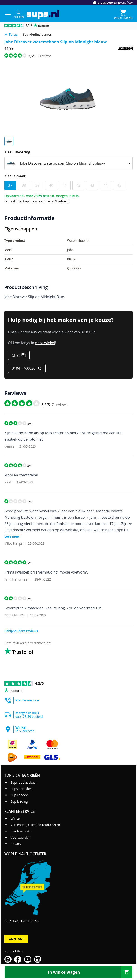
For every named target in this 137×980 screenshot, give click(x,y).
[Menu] (8, 14)
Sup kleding (19, 801)
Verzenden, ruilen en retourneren (35, 825)
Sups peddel (20, 795)
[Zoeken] (19, 14)
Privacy (16, 844)
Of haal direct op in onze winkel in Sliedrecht (37, 201)
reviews (44, 56)
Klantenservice (21, 831)
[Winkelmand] (123, 14)
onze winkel (45, 343)
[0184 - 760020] (27, 368)
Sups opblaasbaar (24, 782)
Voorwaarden (21, 837)
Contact (16, 939)
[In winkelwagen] (68, 972)
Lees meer (12, 536)
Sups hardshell (21, 789)
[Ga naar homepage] (43, 15)
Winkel (16, 819)
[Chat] (19, 355)
